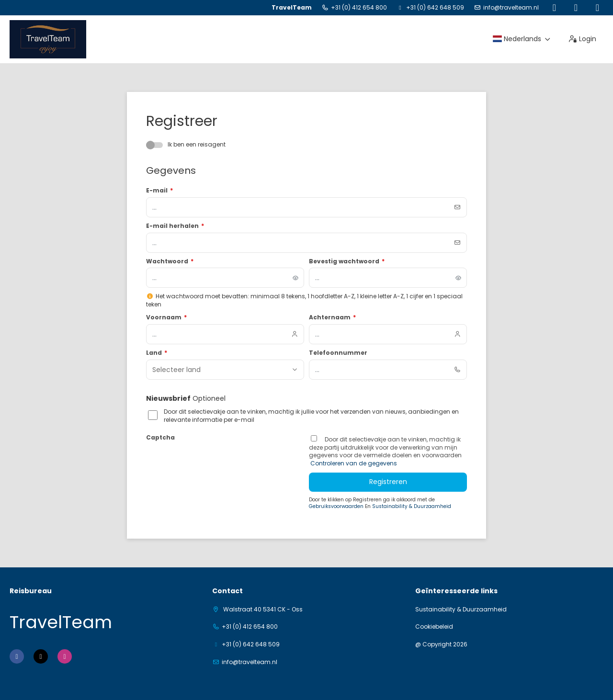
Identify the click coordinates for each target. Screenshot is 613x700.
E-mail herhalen (175, 226)
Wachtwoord (170, 261)
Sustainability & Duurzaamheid (412, 506)
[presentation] (219, 463)
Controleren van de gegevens (353, 463)
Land (157, 353)
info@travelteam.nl (511, 8)
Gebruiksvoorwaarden (337, 506)
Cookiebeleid (434, 627)
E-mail (159, 191)
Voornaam (166, 317)
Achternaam (332, 317)
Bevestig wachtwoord (347, 261)
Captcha (160, 438)
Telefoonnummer (338, 353)
